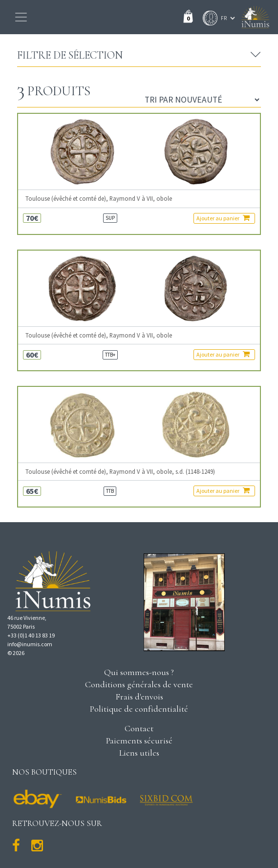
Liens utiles (139, 753)
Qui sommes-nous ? (139, 672)
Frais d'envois (139, 697)
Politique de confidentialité (139, 709)
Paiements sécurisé (139, 741)
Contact (139, 728)
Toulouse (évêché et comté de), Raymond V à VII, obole (99, 199)
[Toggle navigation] (21, 17)
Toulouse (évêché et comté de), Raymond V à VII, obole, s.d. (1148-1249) (120, 472)
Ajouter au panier (223, 218)
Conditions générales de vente (139, 684)
